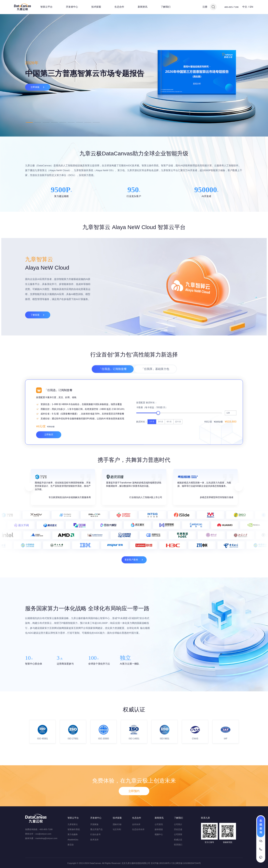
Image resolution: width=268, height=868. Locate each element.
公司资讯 (159, 824)
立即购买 (49, 495)
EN (251, 7)
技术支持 (94, 840)
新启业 (71, 845)
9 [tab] (96, 122)
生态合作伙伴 (138, 829)
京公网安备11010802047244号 (186, 863)
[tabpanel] (134, 75)
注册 (205, 7)
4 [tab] (54, 122)
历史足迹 (178, 829)
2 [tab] (38, 122)
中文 (245, 7)
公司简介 (178, 824)
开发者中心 (72, 7)
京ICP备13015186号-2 (161, 863)
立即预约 (134, 808)
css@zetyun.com (43, 834)
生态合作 (119, 7)
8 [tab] (88, 122)
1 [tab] (29, 122)
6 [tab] (71, 122)
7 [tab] (79, 122)
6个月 (169, 482)
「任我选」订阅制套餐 (113, 388)
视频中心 (159, 834)
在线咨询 (261, 826)
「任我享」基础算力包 (155, 388)
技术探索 (96, 7)
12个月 (178, 482)
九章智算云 (73, 824)
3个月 (161, 482)
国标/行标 (117, 824)
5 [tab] (63, 122)
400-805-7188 (231, 7)
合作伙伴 (136, 824)
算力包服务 (73, 834)
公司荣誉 (178, 834)
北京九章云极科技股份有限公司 (136, 863)
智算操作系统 (74, 829)
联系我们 (178, 845)
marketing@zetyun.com (46, 838)
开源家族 (94, 824)
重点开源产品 (96, 829)
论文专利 (117, 829)
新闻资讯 (143, 7)
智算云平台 (46, 7)
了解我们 (166, 7)
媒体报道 (159, 829)
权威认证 (178, 840)
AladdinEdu (73, 840)
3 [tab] (46, 122)
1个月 (152, 482)
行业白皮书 (95, 834)
